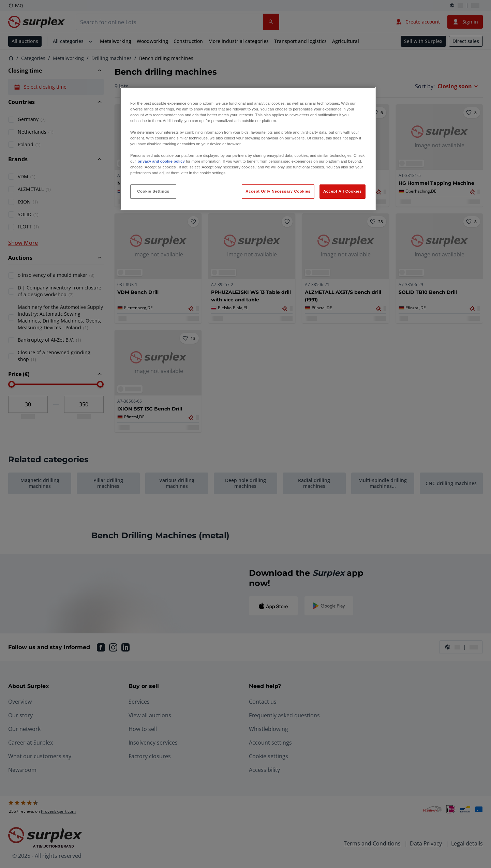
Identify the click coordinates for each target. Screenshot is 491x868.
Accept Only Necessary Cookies (278, 191)
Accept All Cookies (343, 191)
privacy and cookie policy (161, 161)
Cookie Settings (153, 191)
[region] (248, 149)
